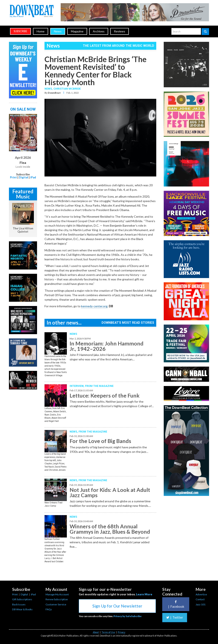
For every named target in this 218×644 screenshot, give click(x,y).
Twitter (175, 617)
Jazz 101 (201, 604)
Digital (24, 177)
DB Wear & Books (22, 609)
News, (49, 89)
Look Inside (23, 167)
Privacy (121, 632)
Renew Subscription (57, 599)
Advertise (201, 594)
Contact (200, 599)
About (96, 632)
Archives (99, 31)
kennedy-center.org (94, 306)
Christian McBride (67, 89)
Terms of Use (108, 632)
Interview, (77, 386)
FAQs (49, 609)
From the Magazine (99, 386)
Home (41, 31)
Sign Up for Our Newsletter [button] (117, 606)
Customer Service (56, 604)
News (58, 31)
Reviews (120, 31)
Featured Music (23, 194)
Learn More (144, 594)
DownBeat (54, 93)
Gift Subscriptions (22, 599)
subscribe (20, 31)
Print (13, 177)
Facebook (176, 604)
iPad (33, 177)
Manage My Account (57, 594)
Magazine (77, 31)
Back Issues (19, 604)
